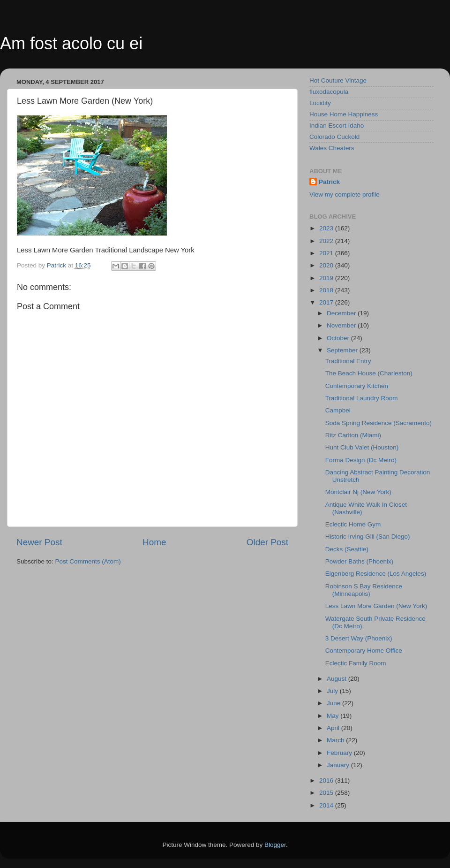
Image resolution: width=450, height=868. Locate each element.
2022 (327, 241)
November (342, 325)
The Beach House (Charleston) (369, 373)
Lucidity (320, 103)
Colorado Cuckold (334, 137)
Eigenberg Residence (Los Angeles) (376, 574)
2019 (327, 278)
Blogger (275, 845)
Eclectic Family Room (356, 663)
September (343, 350)
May (334, 716)
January (339, 765)
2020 (327, 265)
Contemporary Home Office (364, 651)
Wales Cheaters (332, 148)
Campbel (338, 410)
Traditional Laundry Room (362, 398)
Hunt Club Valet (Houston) (362, 447)
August (337, 679)
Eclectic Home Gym (353, 524)
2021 (327, 253)
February (340, 753)
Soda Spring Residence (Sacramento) (379, 423)
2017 (327, 302)
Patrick (329, 182)
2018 (327, 290)
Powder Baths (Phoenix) (360, 561)
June (334, 703)
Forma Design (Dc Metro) (361, 460)
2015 (327, 793)
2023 (327, 228)
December (342, 313)
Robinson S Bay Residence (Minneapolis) (364, 590)
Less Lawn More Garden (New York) (376, 606)
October (339, 338)
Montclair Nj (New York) (358, 492)
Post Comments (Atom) (88, 561)
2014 (327, 805)
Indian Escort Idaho (337, 126)
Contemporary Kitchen (357, 386)
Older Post (267, 542)
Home (154, 542)
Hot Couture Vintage (338, 80)
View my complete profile (345, 194)
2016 (327, 780)
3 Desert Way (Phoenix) (359, 638)
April (334, 728)
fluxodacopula (329, 92)
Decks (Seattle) (347, 549)
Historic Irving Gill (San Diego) (368, 537)
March (336, 740)
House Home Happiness (344, 114)
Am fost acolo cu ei (71, 43)
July (333, 691)
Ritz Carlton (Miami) (353, 435)
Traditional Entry (348, 361)
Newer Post (39, 542)
